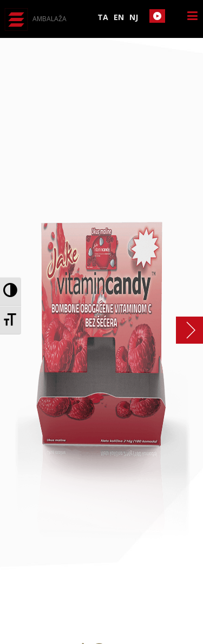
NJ (134, 17)
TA (103, 17)
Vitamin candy (184, 330)
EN (119, 17)
